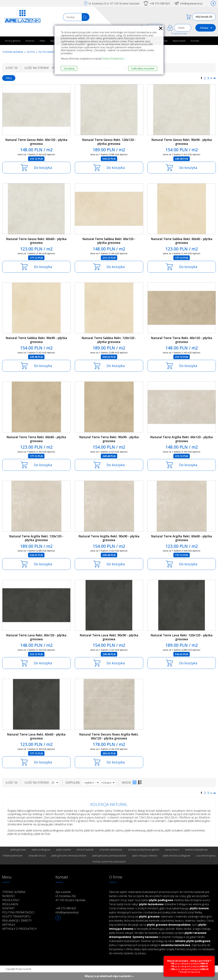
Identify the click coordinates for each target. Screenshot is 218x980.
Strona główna (13, 41)
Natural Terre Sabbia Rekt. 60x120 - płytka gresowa (109, 241)
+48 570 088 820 (160, 3)
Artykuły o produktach (19, 929)
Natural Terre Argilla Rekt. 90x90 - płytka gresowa (109, 538)
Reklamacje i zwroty (17, 921)
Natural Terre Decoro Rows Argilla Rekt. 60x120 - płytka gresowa (109, 736)
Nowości (30, 41)
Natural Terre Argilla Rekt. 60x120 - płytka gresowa (182, 439)
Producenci (11, 900)
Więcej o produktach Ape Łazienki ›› (109, 976)
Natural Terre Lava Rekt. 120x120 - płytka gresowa (182, 637)
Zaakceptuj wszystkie (143, 68)
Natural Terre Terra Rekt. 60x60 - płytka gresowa (36, 439)
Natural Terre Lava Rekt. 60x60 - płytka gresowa (36, 736)
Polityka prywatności (18, 912)
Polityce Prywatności (113, 59)
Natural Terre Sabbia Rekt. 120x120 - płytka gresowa (109, 340)
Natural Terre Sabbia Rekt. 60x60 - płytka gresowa (182, 241)
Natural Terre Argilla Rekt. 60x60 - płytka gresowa (182, 538)
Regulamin (10, 904)
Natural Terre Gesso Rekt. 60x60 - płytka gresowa (36, 241)
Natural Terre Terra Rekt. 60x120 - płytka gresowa (182, 340)
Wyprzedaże (179, 41)
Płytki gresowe (48, 52)
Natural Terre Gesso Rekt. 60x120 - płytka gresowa (36, 142)
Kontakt (195, 41)
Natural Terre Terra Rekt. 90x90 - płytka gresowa (109, 439)
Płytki (42, 41)
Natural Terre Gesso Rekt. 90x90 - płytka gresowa (182, 142)
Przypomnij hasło (179, 33)
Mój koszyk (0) (204, 17)
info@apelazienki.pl (191, 3)
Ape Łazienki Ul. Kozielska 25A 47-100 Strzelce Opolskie (71, 896)
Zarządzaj (69, 68)
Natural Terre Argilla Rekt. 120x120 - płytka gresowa (36, 538)
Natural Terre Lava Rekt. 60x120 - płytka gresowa (36, 637)
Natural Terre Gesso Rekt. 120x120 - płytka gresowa (109, 142)
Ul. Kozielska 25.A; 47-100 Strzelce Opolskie (114, 3)
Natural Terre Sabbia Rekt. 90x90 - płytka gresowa (36, 340)
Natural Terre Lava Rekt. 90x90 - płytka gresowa (109, 637)
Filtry (9, 78)
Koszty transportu (16, 916)
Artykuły (9, 925)
